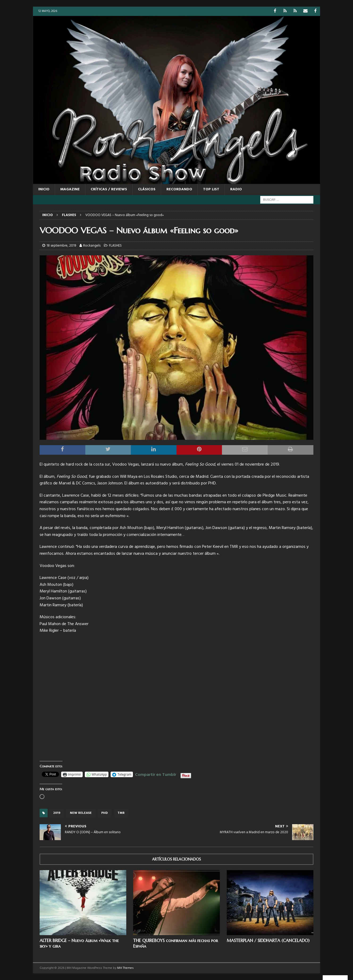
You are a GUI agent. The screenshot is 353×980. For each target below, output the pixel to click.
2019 (57, 813)
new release (81, 813)
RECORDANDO (179, 189)
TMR (121, 813)
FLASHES (115, 246)
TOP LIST (211, 189)
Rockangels (92, 246)
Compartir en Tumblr (156, 774)
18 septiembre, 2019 (61, 246)
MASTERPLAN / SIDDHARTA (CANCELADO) (268, 940)
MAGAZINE (70, 189)
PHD (105, 813)
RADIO (236, 189)
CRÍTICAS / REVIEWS (109, 189)
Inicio (44, 189)
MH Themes (125, 968)
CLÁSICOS (147, 189)
